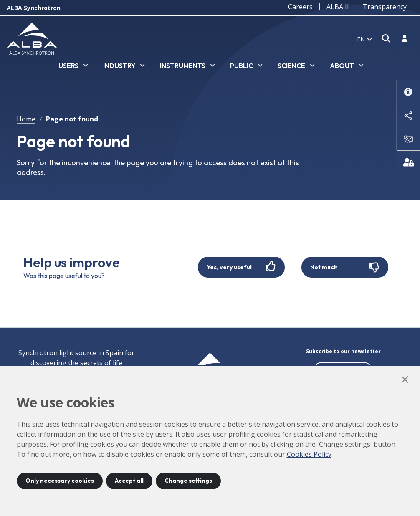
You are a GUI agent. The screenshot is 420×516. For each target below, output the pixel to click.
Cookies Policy (309, 454)
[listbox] (73, 66)
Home (26, 119)
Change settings (188, 481)
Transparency (385, 7)
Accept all (129, 481)
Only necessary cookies (60, 481)
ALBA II (338, 7)
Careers (300, 7)
